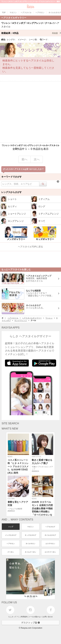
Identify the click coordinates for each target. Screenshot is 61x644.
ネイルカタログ (50, 535)
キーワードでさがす (12, 177)
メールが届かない (35, 617)
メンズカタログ (11, 535)
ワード (44, 40)
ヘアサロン (11, 544)
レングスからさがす (12, 192)
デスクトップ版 (30, 623)
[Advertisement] (30, 112)
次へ (37, 159)
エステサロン (50, 544)
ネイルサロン (30, 544)
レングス (11, 40)
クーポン (11, 552)
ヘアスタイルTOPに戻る (31, 247)
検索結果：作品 (31, 33)
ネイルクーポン (30, 552)
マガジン (30, 527)
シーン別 (33, 40)
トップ (11, 527)
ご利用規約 (23, 617)
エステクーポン (50, 552)
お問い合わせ (48, 617)
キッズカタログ (30, 535)
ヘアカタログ (50, 527)
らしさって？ (13, 617)
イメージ (22, 40)
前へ (24, 159)
